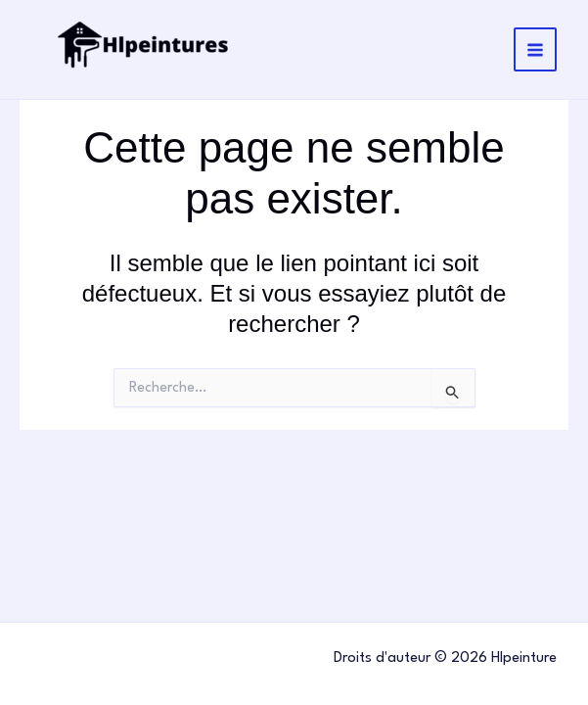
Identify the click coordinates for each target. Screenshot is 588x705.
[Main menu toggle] (536, 49)
